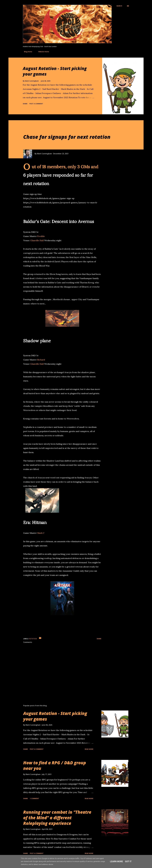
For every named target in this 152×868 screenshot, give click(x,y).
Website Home (42, 52)
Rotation (33, 639)
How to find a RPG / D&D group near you (55, 765)
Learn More (116, 861)
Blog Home (27, 52)
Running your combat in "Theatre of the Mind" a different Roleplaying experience (57, 818)
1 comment (34, 798)
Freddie (41, 236)
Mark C (41, 533)
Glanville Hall (37, 240)
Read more (89, 749)
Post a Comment (36, 104)
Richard (41, 360)
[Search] (119, 6)
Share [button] (25, 104)
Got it (128, 861)
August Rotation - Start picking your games (55, 71)
